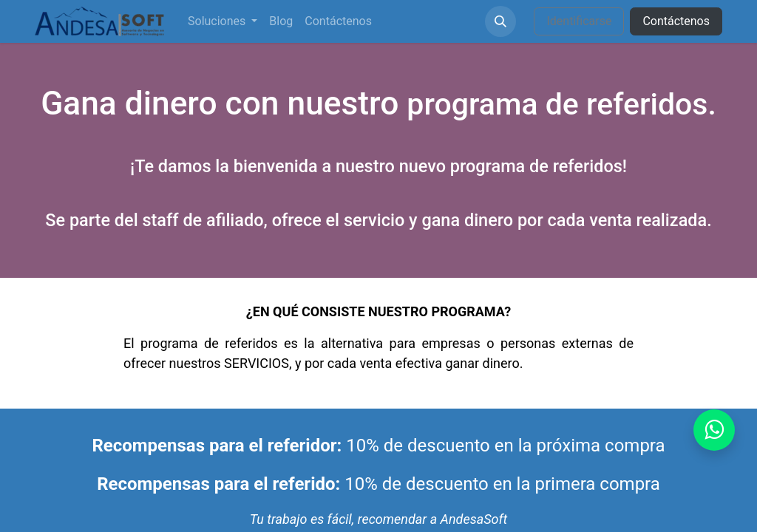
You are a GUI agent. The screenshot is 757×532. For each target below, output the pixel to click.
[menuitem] (223, 21)
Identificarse (579, 21)
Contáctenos (676, 21)
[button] (500, 21)
